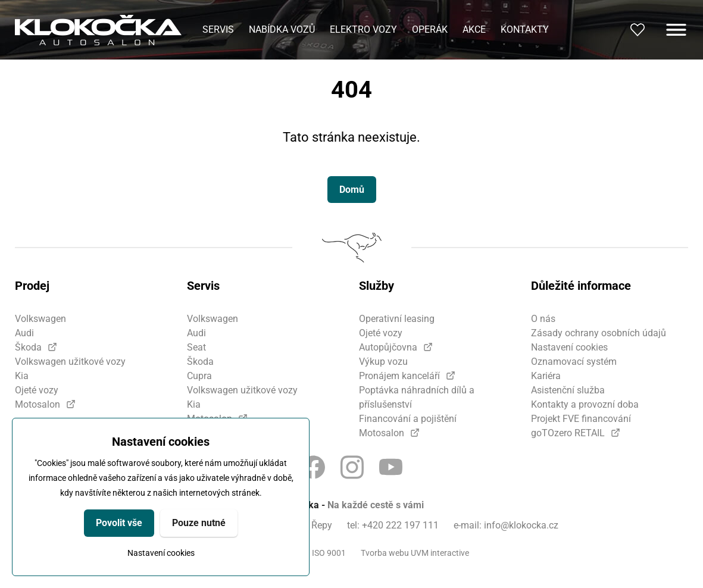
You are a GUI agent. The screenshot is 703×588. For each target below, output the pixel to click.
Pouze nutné (199, 523)
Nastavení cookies (161, 553)
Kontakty (525, 29)
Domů (352, 190)
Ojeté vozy (37, 390)
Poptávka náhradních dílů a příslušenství (417, 397)
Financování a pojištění (408, 419)
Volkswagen (40, 319)
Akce (474, 29)
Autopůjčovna (388, 347)
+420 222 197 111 (400, 525)
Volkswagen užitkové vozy (70, 362)
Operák (430, 29)
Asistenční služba (568, 390)
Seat (196, 347)
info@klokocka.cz (521, 525)
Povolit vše (119, 523)
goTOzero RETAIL (568, 433)
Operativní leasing (397, 319)
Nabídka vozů (282, 29)
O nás (543, 319)
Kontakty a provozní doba (585, 404)
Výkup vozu (383, 362)
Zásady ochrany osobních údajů (599, 333)
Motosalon (38, 404)
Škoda (28, 347)
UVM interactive (440, 553)
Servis (218, 29)
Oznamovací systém (574, 362)
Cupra (199, 376)
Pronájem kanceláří (399, 376)
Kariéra (546, 376)
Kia (22, 376)
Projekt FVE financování (581, 419)
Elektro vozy (363, 29)
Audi (24, 333)
